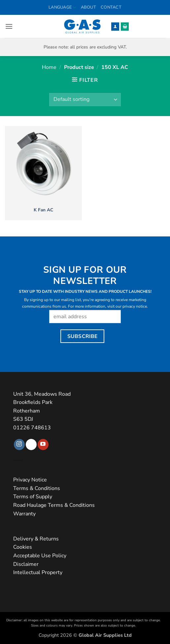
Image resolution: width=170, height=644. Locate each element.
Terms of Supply (33, 497)
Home (49, 67)
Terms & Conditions (37, 488)
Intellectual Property (38, 572)
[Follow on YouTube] (43, 445)
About (88, 7)
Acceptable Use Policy (40, 556)
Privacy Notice (30, 480)
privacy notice (135, 306)
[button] (9, 26)
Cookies (23, 547)
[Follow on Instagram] (19, 445)
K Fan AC (43, 210)
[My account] (115, 27)
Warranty (24, 514)
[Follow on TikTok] (31, 445)
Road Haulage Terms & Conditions (54, 505)
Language (62, 7)
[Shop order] (85, 100)
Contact (111, 7)
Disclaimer (26, 564)
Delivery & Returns (36, 539)
